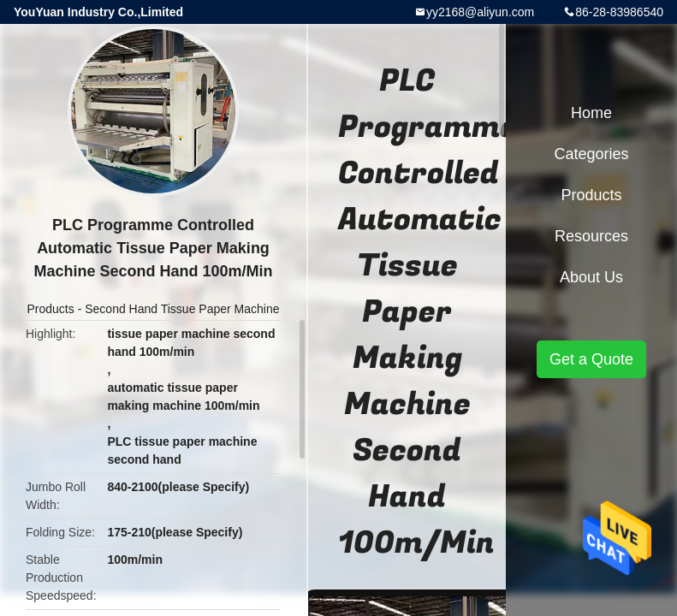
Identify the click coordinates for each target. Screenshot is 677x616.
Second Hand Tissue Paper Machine (182, 309)
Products (51, 309)
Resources (591, 236)
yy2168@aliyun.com (480, 12)
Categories (591, 154)
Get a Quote (591, 359)
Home (591, 113)
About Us (591, 277)
